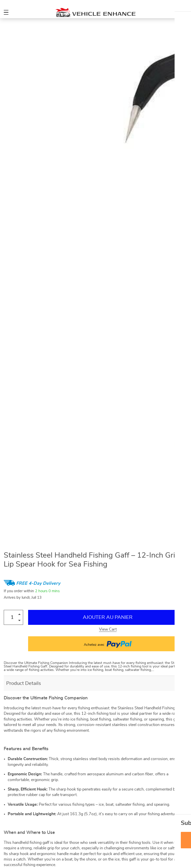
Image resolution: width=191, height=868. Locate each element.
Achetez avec (108, 644)
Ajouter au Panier (108, 617)
